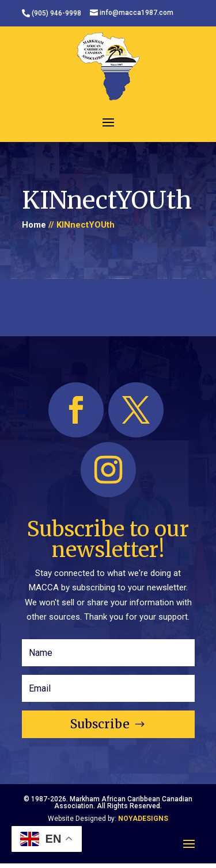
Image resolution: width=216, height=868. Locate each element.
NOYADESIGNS (143, 819)
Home (34, 225)
